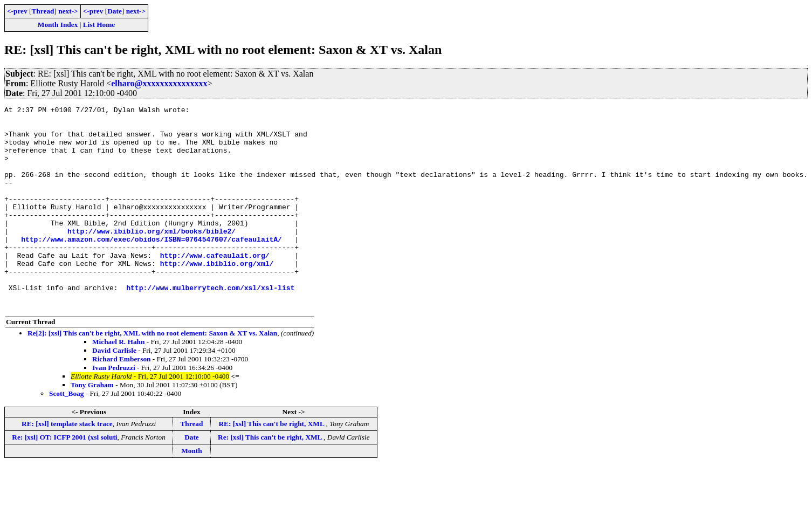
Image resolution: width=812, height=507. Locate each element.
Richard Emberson (121, 399)
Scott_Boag (66, 434)
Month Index (58, 25)
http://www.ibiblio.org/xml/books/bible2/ (152, 257)
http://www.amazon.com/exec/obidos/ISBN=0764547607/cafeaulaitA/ (152, 266)
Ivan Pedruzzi (114, 408)
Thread (43, 11)
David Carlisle (114, 391)
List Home (99, 25)
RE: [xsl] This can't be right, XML (272, 464)
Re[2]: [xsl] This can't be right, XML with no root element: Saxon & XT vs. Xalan (152, 374)
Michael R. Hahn (118, 382)
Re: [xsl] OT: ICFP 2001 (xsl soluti (64, 478)
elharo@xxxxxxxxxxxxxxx (159, 83)
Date (115, 11)
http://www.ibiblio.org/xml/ (217, 296)
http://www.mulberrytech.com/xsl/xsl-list (210, 325)
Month (192, 491)
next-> (68, 11)
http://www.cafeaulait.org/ (215, 286)
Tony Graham (92, 425)
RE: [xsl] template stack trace (67, 464)
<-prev (17, 11)
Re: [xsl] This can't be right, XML (271, 478)
